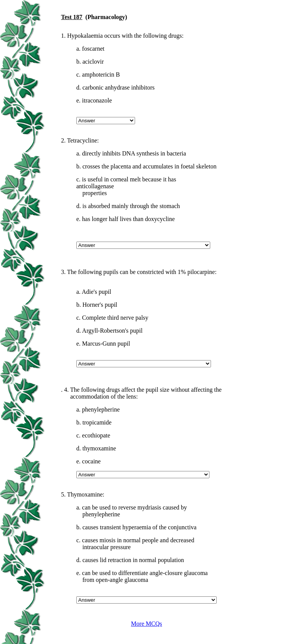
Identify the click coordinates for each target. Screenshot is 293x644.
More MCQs (146, 624)
